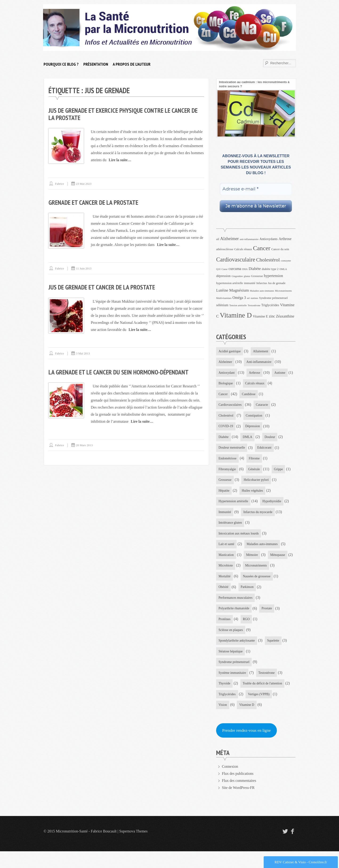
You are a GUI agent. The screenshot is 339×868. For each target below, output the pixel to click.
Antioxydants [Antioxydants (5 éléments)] (268, 239)
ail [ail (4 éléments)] (218, 239)
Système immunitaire (232, 689)
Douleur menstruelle (255, 449)
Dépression (226, 438)
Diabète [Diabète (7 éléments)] (255, 269)
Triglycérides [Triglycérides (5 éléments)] (270, 305)
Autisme (224, 384)
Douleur (224, 449)
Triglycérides (227, 710)
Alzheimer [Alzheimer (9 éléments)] (229, 239)
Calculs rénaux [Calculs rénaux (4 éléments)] (243, 249)
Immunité (257, 515)
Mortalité (259, 591)
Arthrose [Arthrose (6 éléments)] (285, 239)
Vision (223, 721)
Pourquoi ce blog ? (61, 64)
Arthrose (255, 373)
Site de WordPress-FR (239, 804)
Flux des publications (238, 790)
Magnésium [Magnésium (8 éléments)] (239, 290)
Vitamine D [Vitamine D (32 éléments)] (236, 315)
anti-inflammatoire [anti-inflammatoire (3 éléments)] (249, 239)
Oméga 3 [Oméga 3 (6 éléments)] (239, 298)
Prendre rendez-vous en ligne (247, 747)
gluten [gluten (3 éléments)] (247, 276)
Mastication (226, 569)
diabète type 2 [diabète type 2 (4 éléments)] (270, 269)
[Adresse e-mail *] (256, 189)
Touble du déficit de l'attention (263, 700)
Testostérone (267, 689)
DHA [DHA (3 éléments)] (245, 269)
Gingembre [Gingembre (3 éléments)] (237, 276)
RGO (247, 634)
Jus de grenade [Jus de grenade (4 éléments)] (277, 283)
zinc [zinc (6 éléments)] (272, 316)
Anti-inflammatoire (260, 362)
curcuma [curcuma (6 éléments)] (235, 269)
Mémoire (252, 569)
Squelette (274, 656)
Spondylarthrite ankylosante (237, 656)
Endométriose (254, 460)
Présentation (96, 64)
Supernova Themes (134, 848)
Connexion (230, 783)
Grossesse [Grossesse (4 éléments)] (257, 276)
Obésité (264, 602)
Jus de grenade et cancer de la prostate (103, 287)
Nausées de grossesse (233, 602)
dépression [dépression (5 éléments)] (223, 276)
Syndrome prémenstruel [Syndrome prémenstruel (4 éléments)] (273, 298)
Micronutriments (230, 591)
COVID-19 (255, 428)
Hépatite (262, 493)
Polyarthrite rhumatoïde (234, 623)
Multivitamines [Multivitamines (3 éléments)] (224, 298)
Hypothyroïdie (228, 515)
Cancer (255, 395)
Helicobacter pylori (231, 493)
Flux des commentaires (239, 797)
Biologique (249, 384)
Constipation (227, 428)
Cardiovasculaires (257, 406)
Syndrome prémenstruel (234, 678)
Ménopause (226, 580)
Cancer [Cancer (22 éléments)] (262, 248)
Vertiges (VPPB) (259, 710)
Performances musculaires (261, 613)
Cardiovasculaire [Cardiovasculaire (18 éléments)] (236, 259)
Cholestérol (251, 416)
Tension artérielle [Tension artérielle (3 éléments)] (238, 305)
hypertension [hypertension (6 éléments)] (273, 276)
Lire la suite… (120, 160)
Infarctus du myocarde (233, 525)
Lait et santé (226, 558)
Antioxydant (227, 373)
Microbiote (254, 580)
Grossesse (273, 482)
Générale (224, 482)
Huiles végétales (229, 504)
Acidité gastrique (230, 351)
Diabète (253, 438)
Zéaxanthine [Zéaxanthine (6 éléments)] (285, 316)
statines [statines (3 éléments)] (254, 298)
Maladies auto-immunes (263, 558)
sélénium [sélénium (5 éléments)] (222, 305)
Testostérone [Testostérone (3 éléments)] (254, 305)
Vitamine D (247, 721)
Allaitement (261, 351)
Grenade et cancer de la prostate (95, 202)
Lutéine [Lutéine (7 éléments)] (222, 290)
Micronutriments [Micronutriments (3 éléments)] (283, 291)
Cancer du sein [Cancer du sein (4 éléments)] (280, 249)
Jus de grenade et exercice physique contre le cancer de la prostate (125, 114)
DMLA (277, 438)
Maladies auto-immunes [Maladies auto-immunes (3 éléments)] (262, 291)
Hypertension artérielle (268, 504)
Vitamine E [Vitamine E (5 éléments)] (260, 316)
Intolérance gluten (230, 536)
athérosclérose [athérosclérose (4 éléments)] (225, 249)
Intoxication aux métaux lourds (239, 547)
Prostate (268, 623)
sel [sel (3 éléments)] (248, 298)
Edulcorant (226, 460)
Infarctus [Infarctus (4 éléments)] (262, 283)
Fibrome (224, 471)
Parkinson (225, 613)
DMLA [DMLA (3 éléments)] (283, 269)
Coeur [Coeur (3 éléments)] (225, 269)
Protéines (225, 634)
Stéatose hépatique (231, 667)
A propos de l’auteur (132, 64)
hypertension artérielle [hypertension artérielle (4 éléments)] (230, 283)
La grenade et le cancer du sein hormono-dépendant (121, 372)
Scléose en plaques (231, 645)
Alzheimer (225, 362)
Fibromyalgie (251, 471)
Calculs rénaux (228, 395)
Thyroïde (224, 700)
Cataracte (225, 416)
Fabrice (60, 183)
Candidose (225, 406)
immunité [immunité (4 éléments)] (250, 283)
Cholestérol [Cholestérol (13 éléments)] (268, 260)
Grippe (249, 482)
